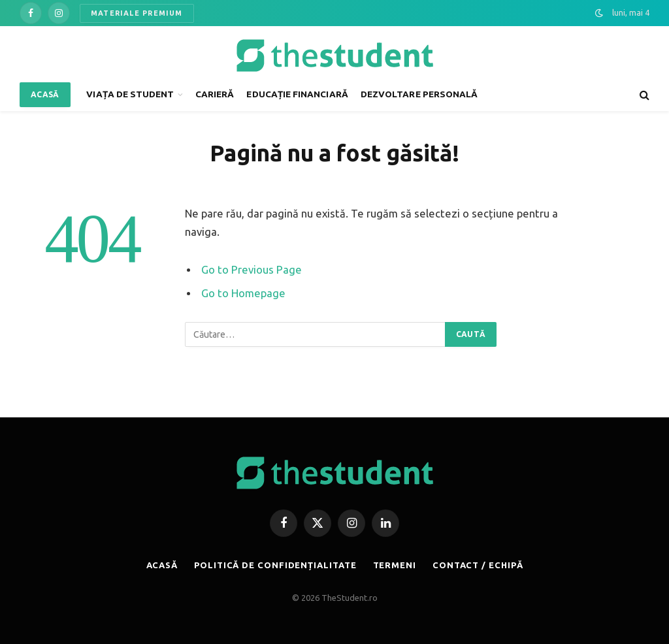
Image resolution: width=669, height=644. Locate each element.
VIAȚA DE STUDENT (130, 94)
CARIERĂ (215, 94)
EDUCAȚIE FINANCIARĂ (297, 94)
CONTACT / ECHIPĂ (478, 565)
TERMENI (395, 565)
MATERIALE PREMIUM (137, 13)
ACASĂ (45, 94)
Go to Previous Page (252, 270)
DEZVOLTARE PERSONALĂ (419, 94)
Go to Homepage (243, 293)
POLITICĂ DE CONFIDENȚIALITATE (275, 565)
